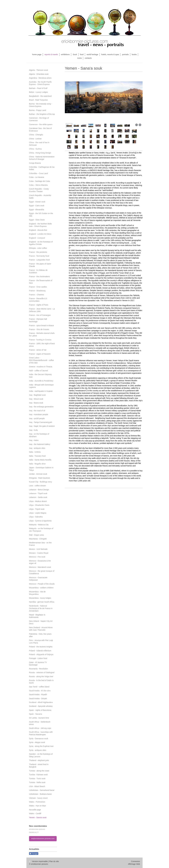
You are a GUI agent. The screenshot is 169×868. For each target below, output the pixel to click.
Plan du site (54, 861)
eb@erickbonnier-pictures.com (43, 839)
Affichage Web (134, 864)
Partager (34, 854)
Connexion (136, 861)
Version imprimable (39, 861)
